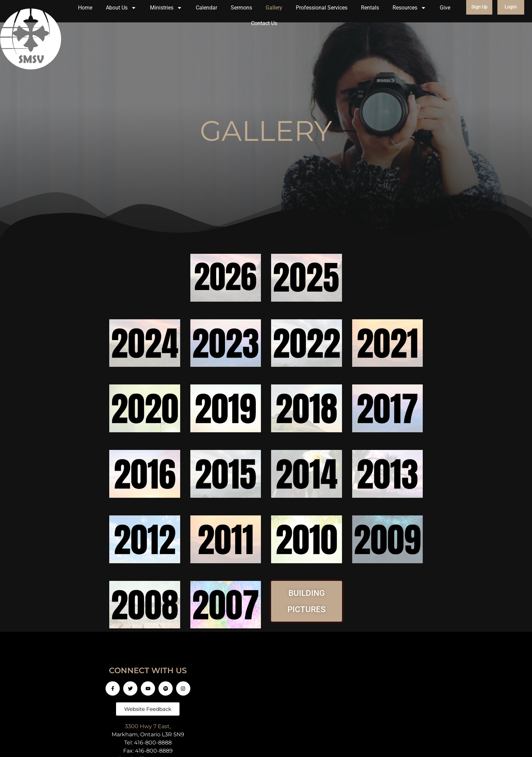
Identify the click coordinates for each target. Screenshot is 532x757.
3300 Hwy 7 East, (148, 726)
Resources (409, 8)
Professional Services (322, 8)
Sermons (241, 8)
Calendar (206, 8)
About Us (121, 8)
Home (85, 8)
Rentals (370, 8)
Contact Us (264, 23)
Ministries (166, 8)
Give (445, 8)
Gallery (274, 8)
